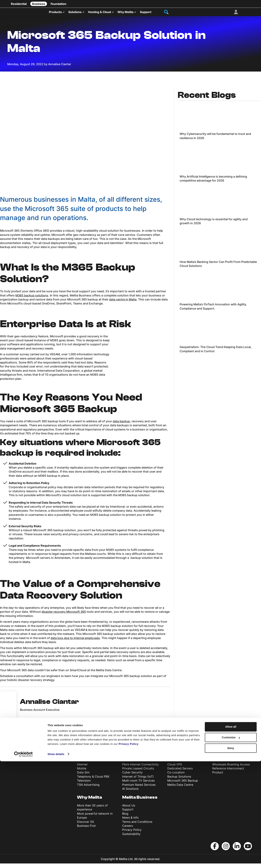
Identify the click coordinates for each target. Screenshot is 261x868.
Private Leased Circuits (138, 773)
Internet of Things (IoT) (138, 781)
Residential (19, 4)
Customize (231, 844)
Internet (82, 769)
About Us (129, 810)
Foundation (58, 4)
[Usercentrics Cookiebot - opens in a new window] (23, 861)
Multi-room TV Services (138, 785)
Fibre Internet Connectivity (140, 769)
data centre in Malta (123, 304)
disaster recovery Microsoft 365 (64, 616)
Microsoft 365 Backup (183, 785)
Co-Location (176, 777)
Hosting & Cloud (100, 14)
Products (55, 14)
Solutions (75, 14)
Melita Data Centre (180, 789)
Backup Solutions (179, 781)
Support (146, 14)
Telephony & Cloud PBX (93, 781)
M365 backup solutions (32, 300)
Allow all (231, 834)
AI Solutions (130, 793)
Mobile (82, 773)
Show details (56, 861)
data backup (121, 426)
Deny (231, 855)
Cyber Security (132, 777)
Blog (125, 818)
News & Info (130, 822)
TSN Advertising (88, 789)
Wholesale (224, 761)
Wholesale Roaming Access (231, 769)
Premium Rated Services (139, 789)
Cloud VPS (175, 769)
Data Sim (83, 777)
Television (84, 785)
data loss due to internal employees (75, 643)
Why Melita (125, 14)
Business (39, 4)
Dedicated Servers (180, 773)
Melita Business (140, 802)
